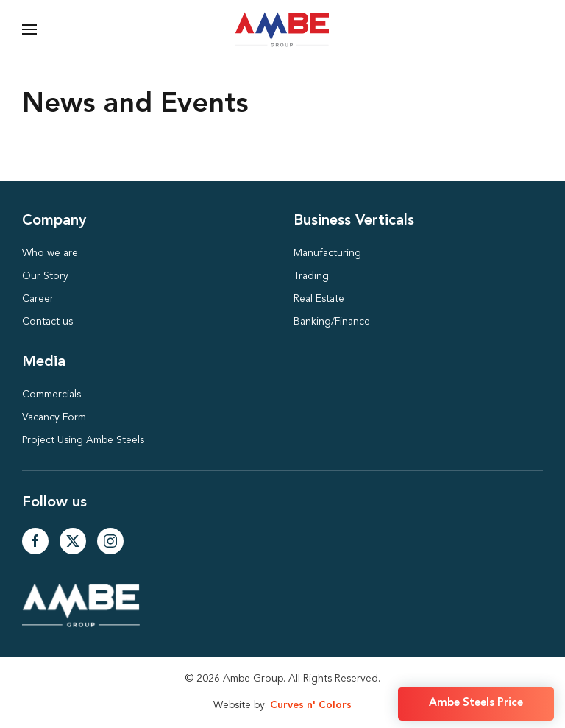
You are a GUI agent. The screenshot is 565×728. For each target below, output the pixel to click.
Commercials (51, 395)
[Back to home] (283, 29)
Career (38, 299)
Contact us (47, 322)
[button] (29, 29)
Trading (311, 276)
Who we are (50, 253)
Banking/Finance (332, 322)
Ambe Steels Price (476, 703)
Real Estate (319, 299)
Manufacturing (327, 253)
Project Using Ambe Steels (83, 440)
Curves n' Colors (311, 705)
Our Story (45, 276)
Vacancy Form (54, 417)
